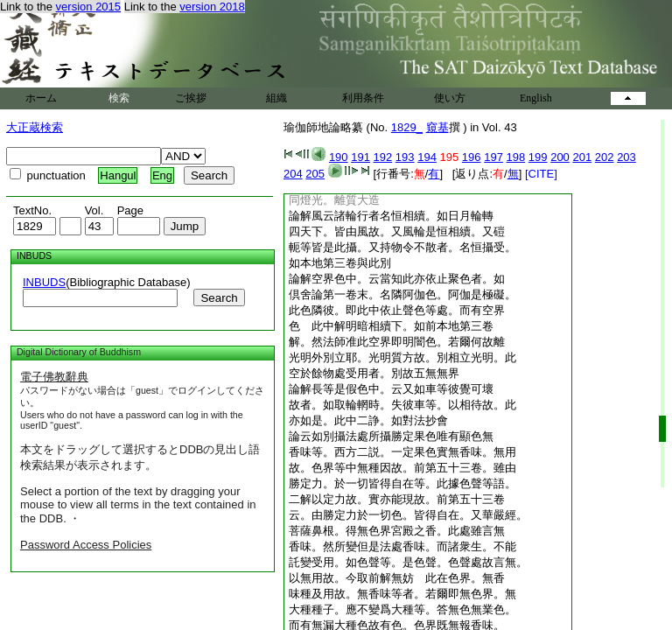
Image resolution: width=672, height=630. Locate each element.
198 (516, 157)
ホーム (41, 98)
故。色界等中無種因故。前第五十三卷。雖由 (402, 468)
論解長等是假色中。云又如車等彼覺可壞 (391, 389)
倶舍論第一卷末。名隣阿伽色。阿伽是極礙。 (402, 294)
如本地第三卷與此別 (340, 263)
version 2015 (88, 7)
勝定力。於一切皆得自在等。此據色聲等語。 (402, 483)
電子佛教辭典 (54, 377)
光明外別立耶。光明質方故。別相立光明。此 (402, 357)
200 (560, 157)
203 (626, 157)
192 (383, 157)
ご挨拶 (191, 98)
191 (360, 157)
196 (472, 157)
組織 (276, 98)
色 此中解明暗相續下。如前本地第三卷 (391, 326)
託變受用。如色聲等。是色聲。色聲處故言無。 (408, 562)
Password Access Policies (86, 545)
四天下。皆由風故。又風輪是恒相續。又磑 (397, 231)
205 (315, 174)
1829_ (407, 127)
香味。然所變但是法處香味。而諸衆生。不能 (402, 546)
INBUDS (44, 282)
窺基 (437, 127)
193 (405, 157)
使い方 (450, 98)
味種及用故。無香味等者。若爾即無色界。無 (402, 594)
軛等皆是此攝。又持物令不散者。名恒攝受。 (402, 247)
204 (293, 174)
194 (427, 157)
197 (493, 157)
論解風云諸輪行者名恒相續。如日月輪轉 (391, 216)
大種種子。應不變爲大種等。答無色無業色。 (402, 609)
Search (219, 298)
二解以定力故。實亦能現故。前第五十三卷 (397, 499)
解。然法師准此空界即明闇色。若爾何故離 (397, 342)
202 (605, 157)
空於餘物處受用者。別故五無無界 (374, 373)
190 (339, 157)
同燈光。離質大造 (334, 200)
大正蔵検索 (35, 127)
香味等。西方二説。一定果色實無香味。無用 (402, 452)
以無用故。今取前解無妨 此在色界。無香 (397, 578)
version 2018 (212, 7)
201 (582, 157)
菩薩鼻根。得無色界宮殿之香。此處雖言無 (397, 531)
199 (538, 157)
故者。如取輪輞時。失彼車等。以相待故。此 (402, 405)
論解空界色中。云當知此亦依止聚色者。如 (397, 279)
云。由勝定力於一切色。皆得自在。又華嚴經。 (408, 515)
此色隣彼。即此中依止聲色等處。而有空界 (397, 310)
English (536, 98)
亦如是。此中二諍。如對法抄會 (368, 420)
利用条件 (363, 98)
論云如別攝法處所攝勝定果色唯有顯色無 (391, 436)
